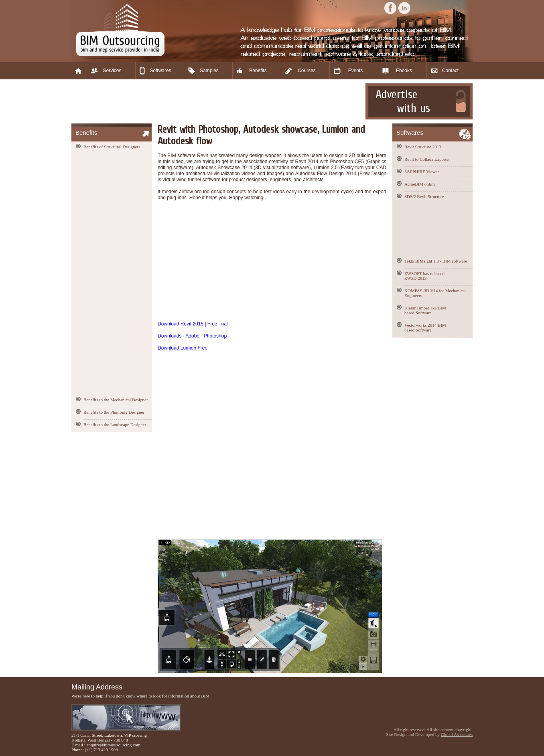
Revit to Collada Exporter (427, 159)
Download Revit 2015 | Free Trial (193, 324)
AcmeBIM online (420, 184)
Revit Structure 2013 (423, 147)
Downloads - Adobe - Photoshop (192, 336)
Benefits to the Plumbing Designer (114, 412)
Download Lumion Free (183, 348)
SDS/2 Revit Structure (424, 196)
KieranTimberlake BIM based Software (425, 310)
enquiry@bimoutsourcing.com (114, 745)
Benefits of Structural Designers (112, 147)
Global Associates (457, 734)
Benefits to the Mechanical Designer (116, 400)
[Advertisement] (217, 101)
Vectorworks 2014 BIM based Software (425, 327)
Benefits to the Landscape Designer (115, 424)
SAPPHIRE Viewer (422, 172)
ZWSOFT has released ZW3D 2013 (424, 276)
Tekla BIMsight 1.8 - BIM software (436, 261)
